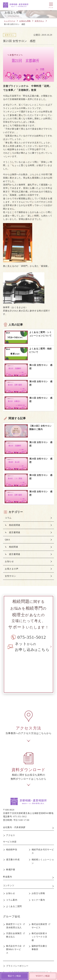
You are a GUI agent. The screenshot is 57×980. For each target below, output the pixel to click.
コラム (8, 518)
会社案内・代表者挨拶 (14, 827)
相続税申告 (12, 850)
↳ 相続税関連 (13, 525)
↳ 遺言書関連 (13, 532)
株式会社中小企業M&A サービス (14, 949)
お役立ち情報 (25, 21)
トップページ (10, 21)
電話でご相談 (14, 976)
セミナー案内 (38, 900)
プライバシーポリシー (17, 966)
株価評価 (11, 870)
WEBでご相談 (43, 976)
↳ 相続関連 (11, 547)
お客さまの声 (12, 569)
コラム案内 (12, 900)
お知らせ (9, 561)
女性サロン (39, 21)
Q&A (7, 540)
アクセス (11, 835)
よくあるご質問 (14, 906)
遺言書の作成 (13, 860)
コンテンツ (9, 886)
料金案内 (8, 877)
